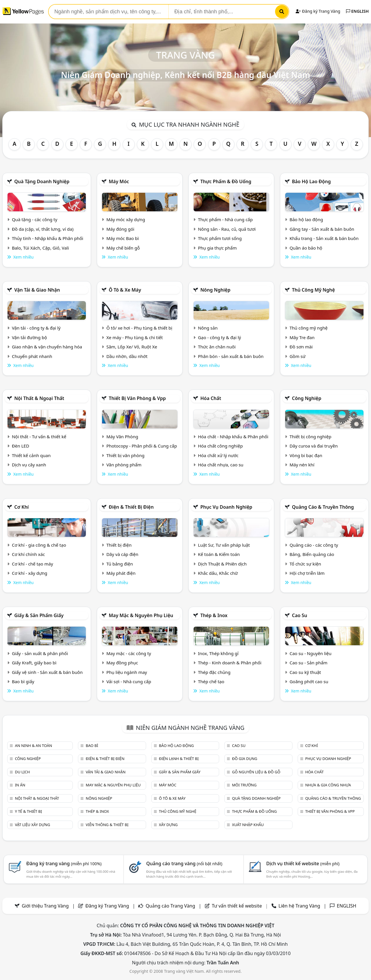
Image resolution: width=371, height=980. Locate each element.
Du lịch (22, 772)
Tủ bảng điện (120, 564)
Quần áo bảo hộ (306, 248)
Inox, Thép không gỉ (218, 653)
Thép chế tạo (211, 681)
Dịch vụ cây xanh (29, 465)
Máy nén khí (302, 465)
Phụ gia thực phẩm (217, 248)
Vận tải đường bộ (29, 337)
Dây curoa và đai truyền (314, 446)
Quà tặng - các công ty (35, 219)
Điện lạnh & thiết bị (179, 759)
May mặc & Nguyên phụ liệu (141, 615)
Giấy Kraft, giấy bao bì (34, 663)
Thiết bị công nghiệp (310, 437)
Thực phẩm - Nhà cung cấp (225, 219)
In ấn (20, 785)
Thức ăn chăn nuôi (217, 347)
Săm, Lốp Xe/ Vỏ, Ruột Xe (132, 347)
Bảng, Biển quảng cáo (312, 554)
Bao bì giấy (23, 681)
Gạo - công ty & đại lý (220, 337)
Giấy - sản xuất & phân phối (40, 653)
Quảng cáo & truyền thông (323, 507)
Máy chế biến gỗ (123, 248)
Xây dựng (168, 825)
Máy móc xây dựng (126, 219)
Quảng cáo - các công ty (314, 545)
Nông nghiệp (215, 290)
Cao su (300, 615)
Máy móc (119, 181)
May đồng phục (122, 663)
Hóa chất (211, 398)
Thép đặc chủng (214, 672)
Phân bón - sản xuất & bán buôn (231, 356)
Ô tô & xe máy (125, 290)
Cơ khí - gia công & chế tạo (39, 545)
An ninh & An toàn (33, 746)
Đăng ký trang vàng (64, 863)
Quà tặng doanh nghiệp (42, 181)
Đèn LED (21, 446)
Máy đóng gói (120, 229)
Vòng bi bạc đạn (306, 455)
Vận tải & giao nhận (37, 290)
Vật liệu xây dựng (32, 825)
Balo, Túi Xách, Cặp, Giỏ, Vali (40, 248)
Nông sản (208, 328)
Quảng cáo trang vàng (184, 863)
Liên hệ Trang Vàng (299, 906)
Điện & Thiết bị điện (131, 507)
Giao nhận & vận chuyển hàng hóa (47, 347)
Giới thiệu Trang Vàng (45, 906)
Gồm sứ (298, 356)
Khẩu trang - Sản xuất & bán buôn (324, 238)
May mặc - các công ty (129, 653)
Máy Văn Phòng (122, 437)
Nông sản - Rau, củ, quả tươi (227, 229)
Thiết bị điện (119, 545)
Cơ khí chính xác (28, 554)
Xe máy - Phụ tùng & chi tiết (135, 337)
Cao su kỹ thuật (305, 672)
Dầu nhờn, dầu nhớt (127, 356)
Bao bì (92, 746)
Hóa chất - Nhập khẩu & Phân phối (233, 437)
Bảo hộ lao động (311, 181)
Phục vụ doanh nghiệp (226, 507)
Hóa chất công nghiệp (220, 446)
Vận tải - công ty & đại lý (36, 328)
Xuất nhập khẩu (248, 825)
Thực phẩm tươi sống (220, 238)
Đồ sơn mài (301, 347)
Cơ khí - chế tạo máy (32, 564)
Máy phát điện (121, 573)
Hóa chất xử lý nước (218, 455)
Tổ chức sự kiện (305, 564)
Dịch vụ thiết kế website (303, 863)
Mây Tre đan (302, 337)
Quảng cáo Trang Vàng (170, 906)
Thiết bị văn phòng (126, 455)
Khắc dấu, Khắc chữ (218, 573)
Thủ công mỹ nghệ (313, 290)
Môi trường (244, 785)
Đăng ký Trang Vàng (318, 11)
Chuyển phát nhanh (32, 356)
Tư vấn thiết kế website (238, 906)
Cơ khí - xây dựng (30, 573)
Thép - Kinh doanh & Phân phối (230, 663)
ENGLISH (357, 11)
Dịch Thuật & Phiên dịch (222, 564)
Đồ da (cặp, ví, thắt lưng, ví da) (43, 229)
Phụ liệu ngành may (127, 672)
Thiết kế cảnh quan (31, 455)
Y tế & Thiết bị (28, 811)
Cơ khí (21, 507)
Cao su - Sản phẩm (309, 663)
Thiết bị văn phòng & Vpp (137, 398)
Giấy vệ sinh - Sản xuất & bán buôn (47, 672)
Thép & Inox (214, 615)
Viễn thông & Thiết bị (107, 825)
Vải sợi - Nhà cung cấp (129, 681)
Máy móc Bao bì (123, 238)
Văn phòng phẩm (124, 465)
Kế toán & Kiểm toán (219, 554)
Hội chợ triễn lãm (307, 573)
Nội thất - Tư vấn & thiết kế (39, 437)
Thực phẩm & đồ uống (226, 181)
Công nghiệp (307, 398)
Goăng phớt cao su (309, 681)
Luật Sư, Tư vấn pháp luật (224, 545)
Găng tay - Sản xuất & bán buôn (322, 229)
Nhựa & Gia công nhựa (328, 785)
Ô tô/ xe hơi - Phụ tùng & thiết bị (139, 328)
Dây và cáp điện (122, 554)
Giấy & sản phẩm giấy (39, 615)
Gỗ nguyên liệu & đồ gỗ (256, 772)
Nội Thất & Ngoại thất (39, 398)
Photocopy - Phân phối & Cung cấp (142, 446)
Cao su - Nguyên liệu (311, 653)
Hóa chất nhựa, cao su (221, 465)
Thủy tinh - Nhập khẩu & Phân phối (48, 238)
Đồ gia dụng (245, 759)
